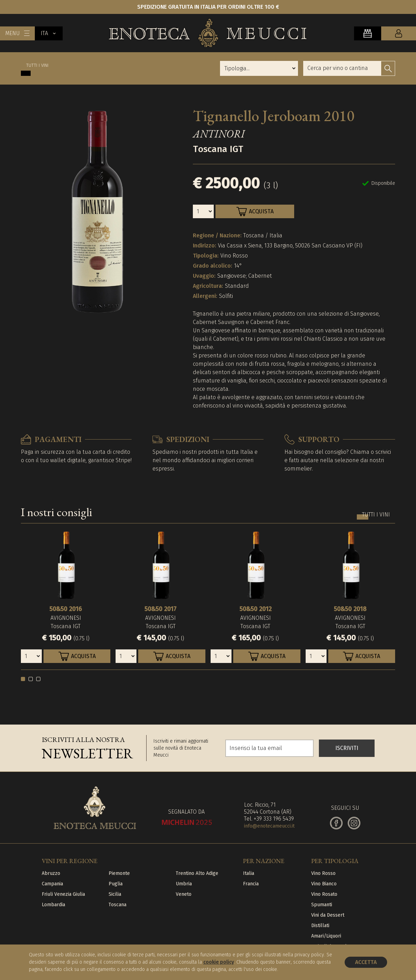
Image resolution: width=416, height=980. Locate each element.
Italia (249, 873)
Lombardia (53, 905)
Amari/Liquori (326, 936)
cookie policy (219, 962)
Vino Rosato (324, 894)
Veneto (184, 894)
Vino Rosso (323, 873)
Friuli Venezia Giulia (63, 894)
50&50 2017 (160, 609)
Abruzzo (51, 873)
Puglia (116, 884)
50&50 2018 (350, 609)
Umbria (184, 884)
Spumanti (322, 905)
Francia (251, 884)
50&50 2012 (256, 609)
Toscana (117, 905)
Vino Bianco (324, 884)
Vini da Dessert (328, 915)
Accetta (366, 962)
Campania (52, 884)
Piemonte (119, 873)
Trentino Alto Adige (197, 873)
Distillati (320, 926)
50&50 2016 (66, 609)
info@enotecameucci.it (269, 826)
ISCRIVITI (347, 748)
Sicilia (115, 894)
